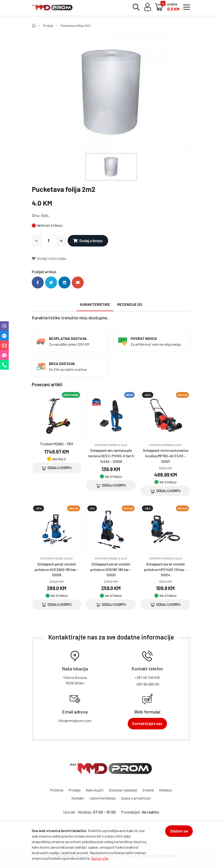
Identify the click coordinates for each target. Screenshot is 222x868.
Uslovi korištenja (112, 798)
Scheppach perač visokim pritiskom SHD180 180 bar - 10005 (111, 569)
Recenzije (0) (130, 304)
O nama (161, 790)
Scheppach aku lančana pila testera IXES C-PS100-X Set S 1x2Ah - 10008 (111, 456)
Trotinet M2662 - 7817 (56, 444)
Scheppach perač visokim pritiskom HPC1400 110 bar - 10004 (165, 569)
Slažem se (177, 833)
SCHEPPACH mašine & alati (111, 445)
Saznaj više (100, 858)
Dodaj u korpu (87, 241)
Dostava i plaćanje (134, 790)
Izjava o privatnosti (147, 798)
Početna (63, 790)
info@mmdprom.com (75, 721)
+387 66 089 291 (147, 684)
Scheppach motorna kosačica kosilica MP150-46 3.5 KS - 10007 (166, 456)
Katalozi (66, 798)
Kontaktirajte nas (147, 723)
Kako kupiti (103, 790)
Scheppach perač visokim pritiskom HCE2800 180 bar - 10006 (57, 569)
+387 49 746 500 (147, 677)
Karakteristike (95, 304)
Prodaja (49, 25)
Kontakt (85, 798)
